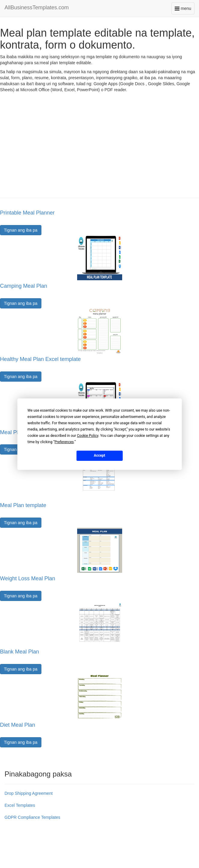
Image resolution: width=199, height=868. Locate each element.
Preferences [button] (64, 442)
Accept (100, 455)
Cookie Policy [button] (87, 435)
